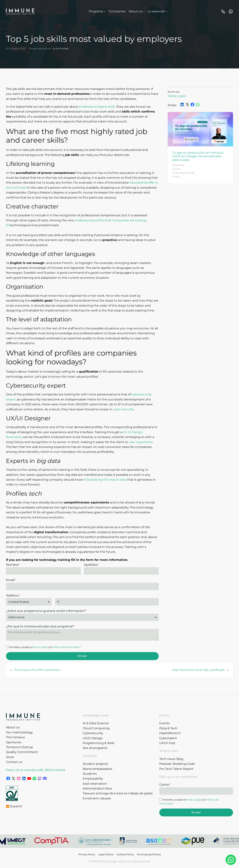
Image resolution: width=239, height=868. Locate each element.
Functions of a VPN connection (38, 670)
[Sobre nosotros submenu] (144, 11)
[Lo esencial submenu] (166, 11)
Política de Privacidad (66, 647)
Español (14, 806)
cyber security (123, 409)
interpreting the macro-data (105, 480)
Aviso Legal (41, 647)
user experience (141, 442)
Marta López (177, 96)
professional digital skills (97, 107)
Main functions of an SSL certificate (198, 670)
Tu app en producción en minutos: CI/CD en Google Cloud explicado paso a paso (198, 156)
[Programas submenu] (105, 11)
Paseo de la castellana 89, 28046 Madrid (35, 770)
